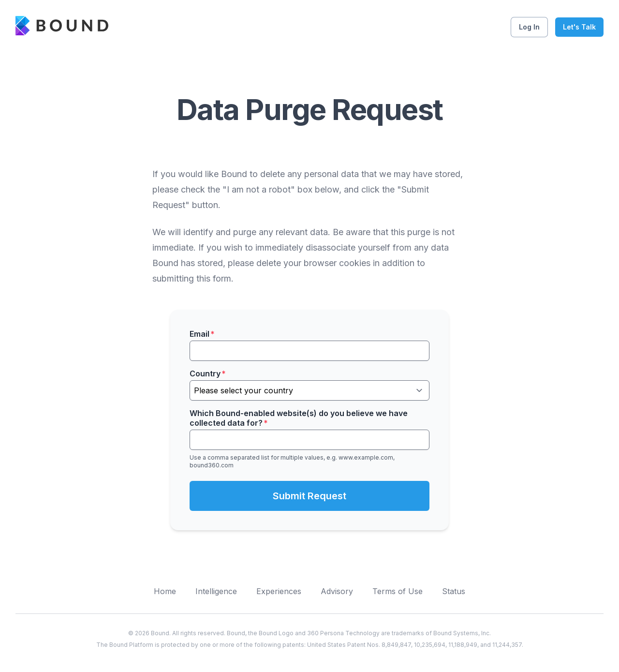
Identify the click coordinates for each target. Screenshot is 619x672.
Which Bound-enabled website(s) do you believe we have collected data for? (299, 418)
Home (165, 591)
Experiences (279, 591)
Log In (529, 27)
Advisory (337, 591)
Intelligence (216, 591)
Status (454, 591)
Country (208, 373)
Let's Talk (579, 27)
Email (202, 334)
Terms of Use (398, 591)
